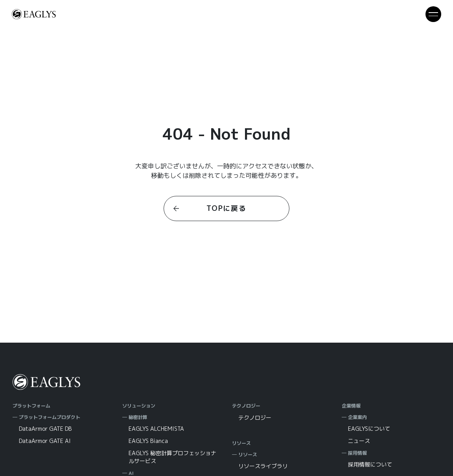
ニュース (359, 441)
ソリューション (139, 406)
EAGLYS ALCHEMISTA (156, 429)
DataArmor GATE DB (45, 429)
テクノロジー (246, 406)
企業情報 (351, 406)
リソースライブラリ (263, 466)
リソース (241, 443)
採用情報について (370, 464)
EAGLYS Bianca (148, 441)
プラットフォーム (31, 406)
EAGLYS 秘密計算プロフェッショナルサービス (172, 457)
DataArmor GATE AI (45, 441)
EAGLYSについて (369, 429)
